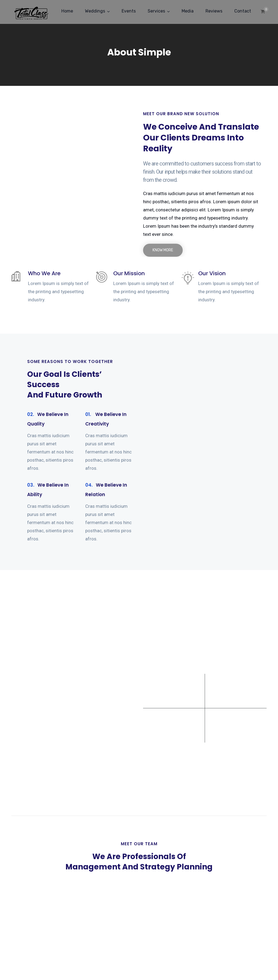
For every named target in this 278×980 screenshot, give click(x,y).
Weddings (95, 11)
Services (156, 11)
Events (129, 11)
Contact (243, 11)
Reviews (214, 11)
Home (67, 11)
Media (188, 11)
